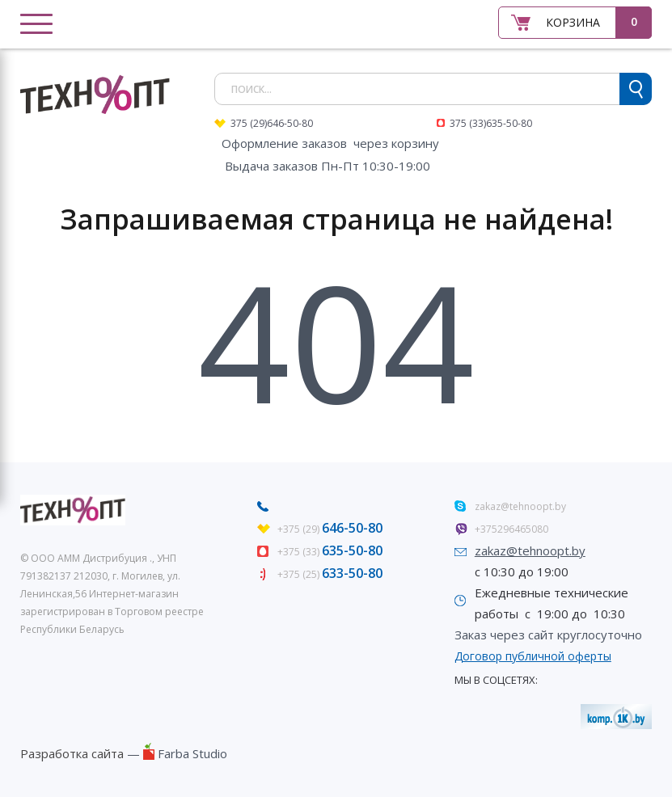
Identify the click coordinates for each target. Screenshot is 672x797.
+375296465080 (511, 529)
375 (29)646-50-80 (272, 123)
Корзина (573, 22)
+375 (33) (330, 552)
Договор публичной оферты (533, 656)
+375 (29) (330, 529)
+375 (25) (330, 574)
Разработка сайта (72, 753)
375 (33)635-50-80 (491, 123)
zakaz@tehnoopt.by (520, 506)
